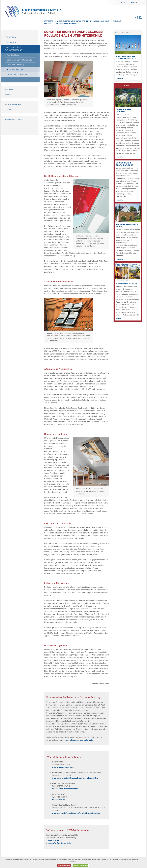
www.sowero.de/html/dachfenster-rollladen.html (76, 778)
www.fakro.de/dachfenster (66, 789)
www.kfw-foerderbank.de (59, 843)
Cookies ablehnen (64, 865)
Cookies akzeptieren (81, 865)
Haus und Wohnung (101, 21)
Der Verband (11, 37)
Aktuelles (10, 90)
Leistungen (10, 42)
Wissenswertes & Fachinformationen (73, 21)
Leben (10, 80)
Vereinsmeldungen (14, 119)
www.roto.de (59, 800)
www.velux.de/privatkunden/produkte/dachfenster (77, 813)
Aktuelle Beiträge (16, 70)
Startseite (49, 21)
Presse (124, 3)
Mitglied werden (13, 104)
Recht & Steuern (14, 55)
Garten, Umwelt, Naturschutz (19, 60)
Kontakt (134, 3)
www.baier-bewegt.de (64, 767)
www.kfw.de (53, 840)
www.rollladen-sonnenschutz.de (78, 740)
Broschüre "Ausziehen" (18, 74)
